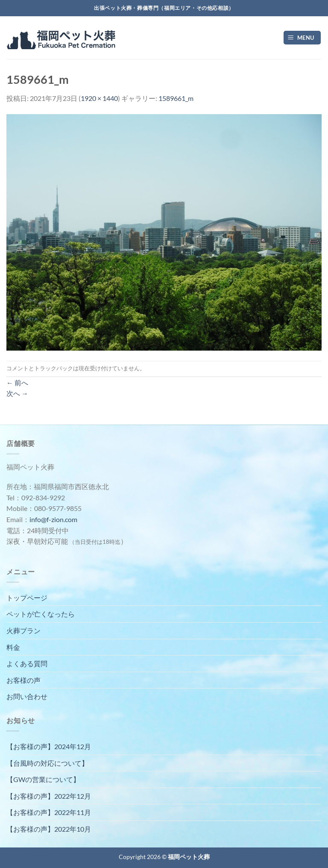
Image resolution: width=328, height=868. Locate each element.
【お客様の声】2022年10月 (49, 829)
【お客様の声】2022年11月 (49, 812)
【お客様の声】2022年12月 (49, 796)
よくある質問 (27, 663)
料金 (13, 647)
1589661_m (176, 98)
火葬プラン (23, 630)
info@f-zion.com (53, 519)
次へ (17, 393)
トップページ (27, 598)
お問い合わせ (27, 696)
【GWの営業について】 (43, 779)
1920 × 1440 (99, 98)
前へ (17, 382)
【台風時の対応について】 (47, 763)
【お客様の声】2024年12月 (49, 746)
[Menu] (302, 38)
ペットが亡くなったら (41, 614)
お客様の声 (23, 680)
